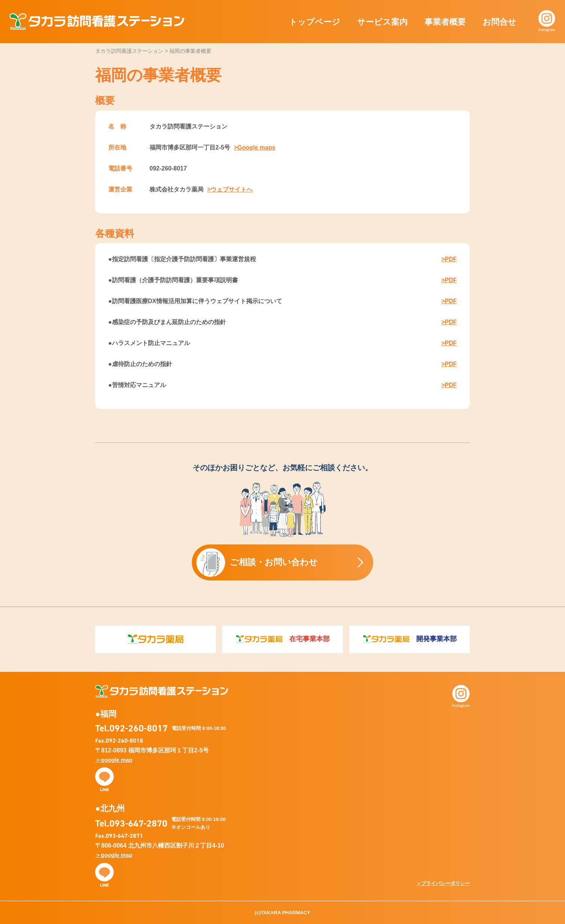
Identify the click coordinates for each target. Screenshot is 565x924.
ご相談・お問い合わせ (257, 563)
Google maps (256, 147)
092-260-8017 (139, 728)
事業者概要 (445, 22)
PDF (451, 259)
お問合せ (499, 22)
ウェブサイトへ (232, 189)
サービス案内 (382, 22)
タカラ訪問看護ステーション (97, 22)
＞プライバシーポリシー (443, 883)
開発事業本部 (410, 639)
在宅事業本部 (283, 639)
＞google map (114, 760)
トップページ (315, 22)
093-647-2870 (138, 823)
